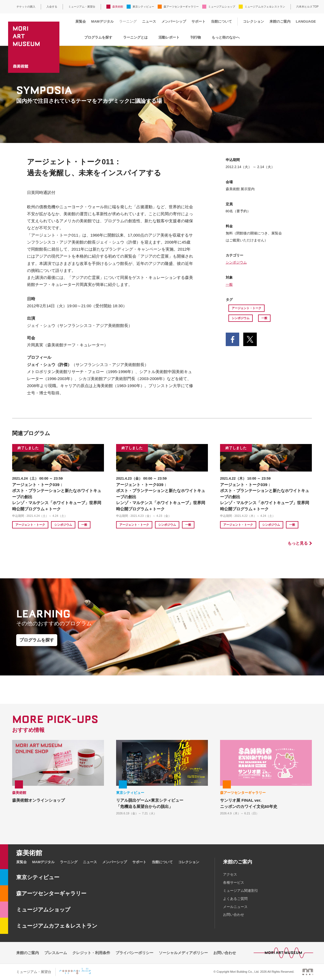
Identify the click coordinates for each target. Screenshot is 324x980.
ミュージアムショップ (222, 7)
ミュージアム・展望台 (82, 7)
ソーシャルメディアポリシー (183, 953)
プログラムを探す (98, 37)
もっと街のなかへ (226, 37)
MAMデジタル (102, 21)
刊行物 (196, 37)
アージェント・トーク (247, 308)
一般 (229, 284)
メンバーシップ (174, 21)
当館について (221, 21)
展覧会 (81, 21)
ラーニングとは (135, 37)
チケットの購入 (26, 7)
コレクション (254, 21)
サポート (198, 21)
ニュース (149, 21)
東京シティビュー (143, 7)
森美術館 (118, 7)
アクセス (230, 874)
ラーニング (128, 21)
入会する (52, 7)
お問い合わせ (234, 915)
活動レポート (169, 37)
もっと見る (298, 543)
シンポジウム (236, 262)
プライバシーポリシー (134, 953)
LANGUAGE (306, 21)
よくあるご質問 (235, 899)
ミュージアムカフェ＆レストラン (265, 7)
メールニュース (235, 907)
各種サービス (234, 882)
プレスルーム (56, 953)
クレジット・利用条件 (91, 953)
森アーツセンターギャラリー (181, 7)
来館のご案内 (280, 21)
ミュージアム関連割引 (241, 891)
